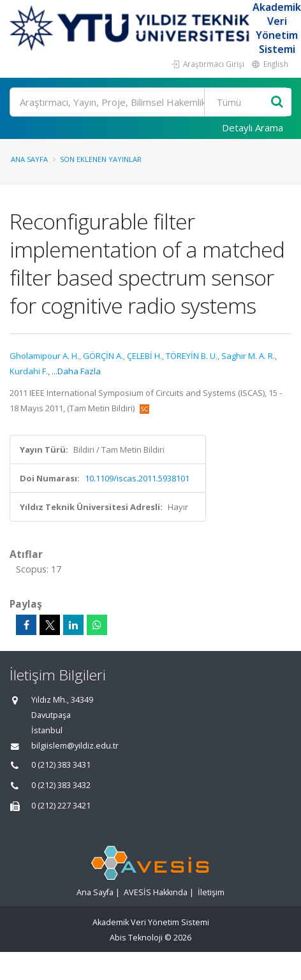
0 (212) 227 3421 (61, 806)
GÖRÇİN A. (103, 356)
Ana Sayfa (29, 159)
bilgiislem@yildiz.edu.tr (75, 746)
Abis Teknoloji (136, 938)
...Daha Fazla (76, 371)
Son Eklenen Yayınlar (101, 159)
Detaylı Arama (253, 128)
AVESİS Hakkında (156, 892)
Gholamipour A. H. (44, 356)
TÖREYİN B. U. (192, 356)
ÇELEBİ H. (144, 356)
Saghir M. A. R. (248, 356)
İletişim (211, 892)
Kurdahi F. (29, 371)
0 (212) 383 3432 (61, 785)
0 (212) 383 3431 (61, 765)
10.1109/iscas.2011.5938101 (137, 478)
